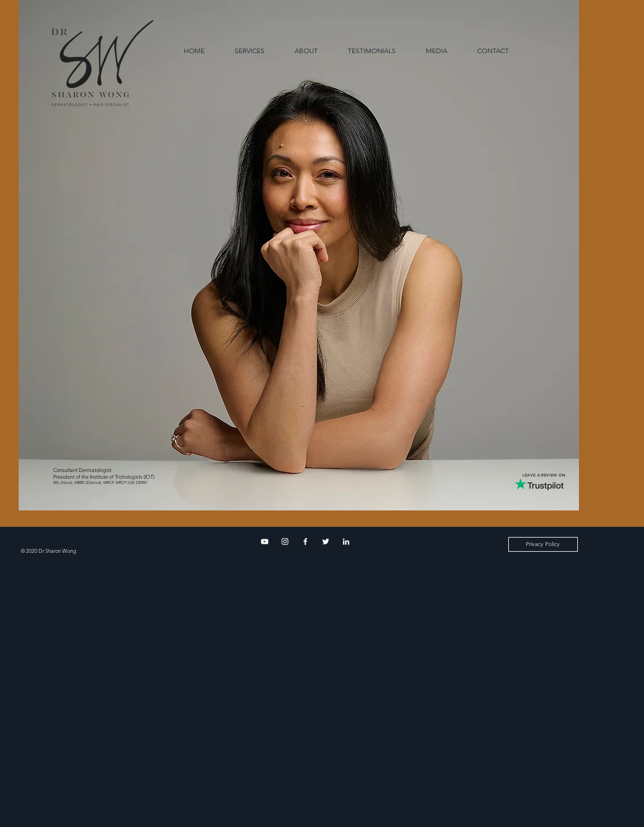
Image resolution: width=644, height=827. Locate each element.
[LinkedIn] (346, 542)
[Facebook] (305, 542)
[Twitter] (326, 542)
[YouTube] (265, 542)
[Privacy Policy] (543, 544)
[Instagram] (285, 542)
